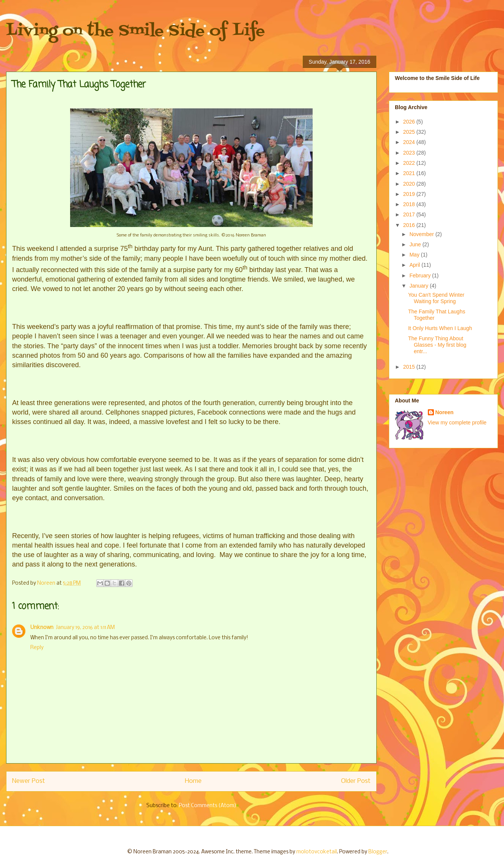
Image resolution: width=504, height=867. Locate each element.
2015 (410, 367)
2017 (410, 214)
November (422, 234)
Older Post (356, 781)
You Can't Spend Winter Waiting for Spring (436, 298)
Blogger (378, 852)
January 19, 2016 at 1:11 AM (85, 628)
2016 (410, 225)
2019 (410, 194)
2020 (410, 184)
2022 (410, 163)
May (415, 255)
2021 (410, 173)
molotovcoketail (317, 852)
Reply (37, 648)
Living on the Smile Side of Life (135, 31)
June (416, 244)
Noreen (445, 412)
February (421, 275)
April (415, 265)
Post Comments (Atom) (208, 806)
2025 (410, 132)
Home (193, 781)
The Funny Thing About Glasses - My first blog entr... (437, 345)
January (419, 286)
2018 (410, 204)
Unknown (42, 628)
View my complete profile (457, 423)
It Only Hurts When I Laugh (440, 328)
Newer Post (29, 781)
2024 (410, 142)
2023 (410, 153)
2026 (410, 122)
